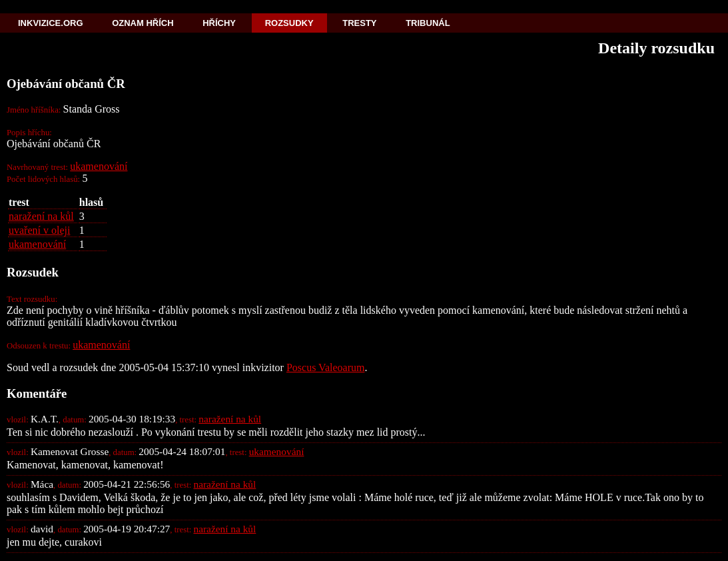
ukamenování (99, 166)
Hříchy (219, 23)
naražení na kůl (41, 216)
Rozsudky (289, 23)
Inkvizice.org (51, 23)
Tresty (359, 23)
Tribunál (428, 23)
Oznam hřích (143, 23)
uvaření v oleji (39, 230)
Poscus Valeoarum (325, 367)
